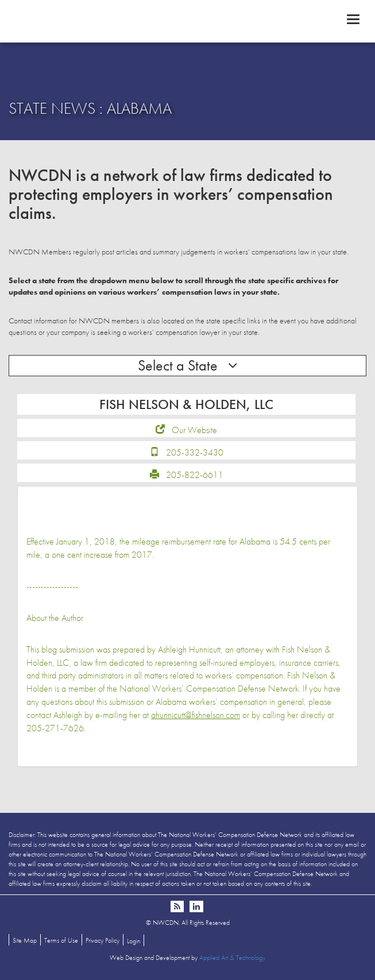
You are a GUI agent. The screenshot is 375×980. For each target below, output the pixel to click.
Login (134, 941)
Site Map (25, 940)
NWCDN (187, 21)
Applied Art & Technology (232, 958)
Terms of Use (61, 940)
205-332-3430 (195, 452)
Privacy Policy (103, 940)
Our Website (194, 430)
